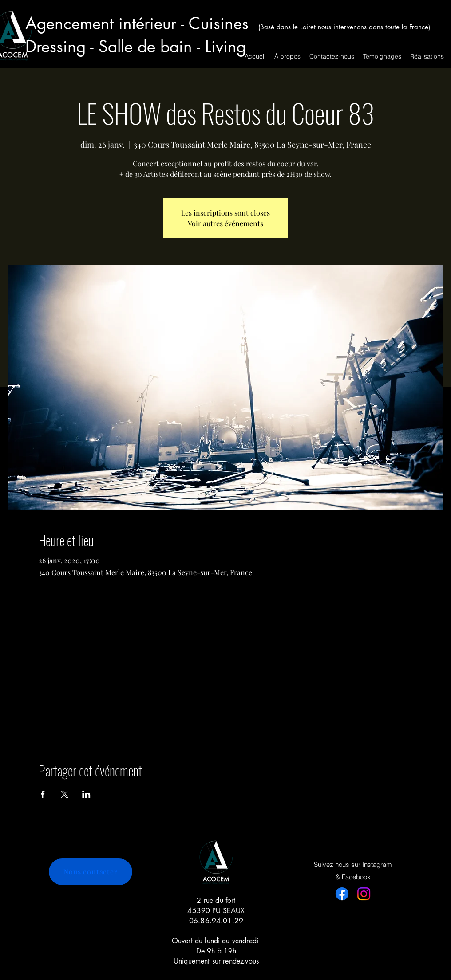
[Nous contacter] (91, 872)
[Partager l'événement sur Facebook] (43, 794)
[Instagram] (364, 894)
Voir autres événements (225, 223)
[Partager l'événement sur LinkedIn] (86, 794)
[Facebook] (342, 894)
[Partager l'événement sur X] (65, 794)
